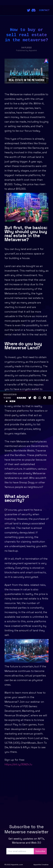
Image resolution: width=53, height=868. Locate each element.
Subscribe (40, 851)
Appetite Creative (41, 865)
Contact (44, 10)
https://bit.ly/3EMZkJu (18, 764)
